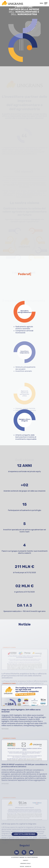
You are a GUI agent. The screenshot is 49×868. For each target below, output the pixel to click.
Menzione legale (25, 863)
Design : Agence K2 (26, 866)
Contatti (26, 860)
